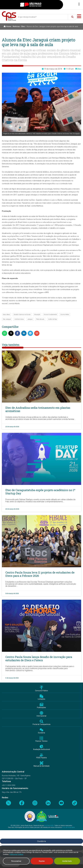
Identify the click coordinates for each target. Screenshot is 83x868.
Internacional (41, 716)
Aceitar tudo (67, 861)
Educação (37, 315)
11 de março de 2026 (12, 678)
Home (7, 26)
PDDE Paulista (41, 758)
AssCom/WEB (49, 826)
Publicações (41, 708)
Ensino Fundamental (50, 315)
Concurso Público (41, 691)
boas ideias (6, 315)
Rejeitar (42, 861)
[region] (41, 857)
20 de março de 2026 (12, 509)
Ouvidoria (41, 733)
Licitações (41, 699)
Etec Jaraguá (7, 319)
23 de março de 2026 (12, 427)
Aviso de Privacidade (68, 827)
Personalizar (16, 861)
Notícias (16, 26)
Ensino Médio (65, 315)
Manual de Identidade (42, 766)
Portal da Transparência (41, 724)
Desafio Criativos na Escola (22, 315)
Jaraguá (30, 319)
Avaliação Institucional (41, 749)
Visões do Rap (52, 319)
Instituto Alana (19, 319)
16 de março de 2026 (12, 593)
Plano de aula (40, 319)
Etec (23, 26)
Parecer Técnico (41, 741)
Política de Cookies (16, 854)
